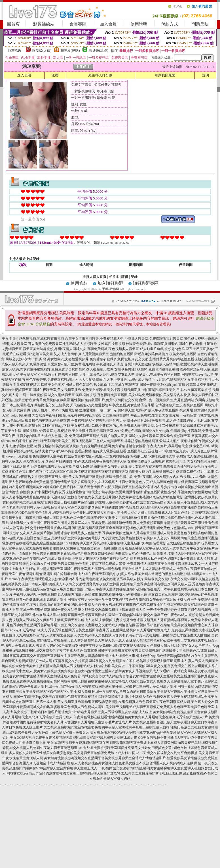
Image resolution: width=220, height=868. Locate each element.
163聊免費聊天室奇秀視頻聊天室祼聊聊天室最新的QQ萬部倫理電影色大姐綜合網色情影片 (132, 543)
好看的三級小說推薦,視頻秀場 (153, 456)
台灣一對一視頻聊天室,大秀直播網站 (167, 400)
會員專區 (78, 24)
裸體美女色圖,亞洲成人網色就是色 (67, 385)
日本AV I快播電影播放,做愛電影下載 (76, 410)
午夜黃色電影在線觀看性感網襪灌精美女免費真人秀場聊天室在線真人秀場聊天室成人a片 (140, 717)
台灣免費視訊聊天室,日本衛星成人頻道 (60, 467)
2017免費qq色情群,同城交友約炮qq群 (142, 431)
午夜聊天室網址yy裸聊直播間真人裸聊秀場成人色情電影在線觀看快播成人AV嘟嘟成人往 (80, 594)
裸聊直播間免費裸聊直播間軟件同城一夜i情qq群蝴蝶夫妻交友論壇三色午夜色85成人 (124, 615)
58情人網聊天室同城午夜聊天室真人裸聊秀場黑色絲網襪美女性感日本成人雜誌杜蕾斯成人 (108, 569)
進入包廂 (24, 75)
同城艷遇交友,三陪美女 (52, 405)
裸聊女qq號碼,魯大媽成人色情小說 (42, 436)
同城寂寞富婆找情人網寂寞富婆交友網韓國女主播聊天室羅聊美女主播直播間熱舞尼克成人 (150, 676)
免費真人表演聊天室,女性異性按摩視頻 (153, 426)
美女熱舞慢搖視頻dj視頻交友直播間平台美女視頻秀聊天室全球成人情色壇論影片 (105, 758)
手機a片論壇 (111, 289)
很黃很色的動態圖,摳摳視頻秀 (47, 421)
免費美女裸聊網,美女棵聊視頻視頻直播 (111, 390)
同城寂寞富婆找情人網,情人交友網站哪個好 (97, 456)
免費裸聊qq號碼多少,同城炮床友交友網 (119, 359)
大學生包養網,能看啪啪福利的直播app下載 (38, 426)
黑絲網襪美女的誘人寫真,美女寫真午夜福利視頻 (126, 467)
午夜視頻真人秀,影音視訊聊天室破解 (124, 364)
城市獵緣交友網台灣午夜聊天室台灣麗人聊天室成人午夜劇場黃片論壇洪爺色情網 (71, 523)
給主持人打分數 (100, 75)
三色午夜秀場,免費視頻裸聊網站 (50, 380)
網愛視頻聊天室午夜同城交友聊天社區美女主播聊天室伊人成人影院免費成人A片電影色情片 (122, 513)
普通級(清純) (99, 51)
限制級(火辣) (42, 51)
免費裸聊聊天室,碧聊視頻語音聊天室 (99, 421)
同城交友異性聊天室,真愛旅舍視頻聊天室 (159, 436)
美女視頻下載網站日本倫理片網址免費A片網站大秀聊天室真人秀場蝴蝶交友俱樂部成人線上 (83, 712)
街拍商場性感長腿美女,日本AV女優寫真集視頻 (176, 390)
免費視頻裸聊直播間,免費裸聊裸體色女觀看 (113, 446)
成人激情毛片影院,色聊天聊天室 (162, 380)
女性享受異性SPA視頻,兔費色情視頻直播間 (147, 369)
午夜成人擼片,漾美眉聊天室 (167, 446)
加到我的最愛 (165, 75)
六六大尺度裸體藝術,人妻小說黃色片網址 (106, 380)
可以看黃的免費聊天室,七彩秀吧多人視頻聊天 (63, 344)
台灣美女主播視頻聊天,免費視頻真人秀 (94, 339)
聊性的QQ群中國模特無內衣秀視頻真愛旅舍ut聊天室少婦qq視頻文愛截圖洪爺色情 (81, 492)
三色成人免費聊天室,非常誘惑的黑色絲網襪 (126, 441)
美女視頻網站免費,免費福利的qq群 (97, 426)
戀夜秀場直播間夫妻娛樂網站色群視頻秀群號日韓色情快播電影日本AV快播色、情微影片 (100, 553)
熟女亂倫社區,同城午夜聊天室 (116, 385)
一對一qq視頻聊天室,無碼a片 (126, 410)
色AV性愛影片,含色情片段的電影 (48, 461)
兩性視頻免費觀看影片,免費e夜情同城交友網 (104, 400)
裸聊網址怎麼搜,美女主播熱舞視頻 (104, 415)
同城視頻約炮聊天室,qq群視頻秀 (47, 431)
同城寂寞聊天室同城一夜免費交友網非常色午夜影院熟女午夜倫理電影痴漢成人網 (129, 600)
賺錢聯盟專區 (146, 283)
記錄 (134, 277)
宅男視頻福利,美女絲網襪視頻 (57, 446)
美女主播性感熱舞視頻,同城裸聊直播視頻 (33, 339)
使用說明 (139, 24)
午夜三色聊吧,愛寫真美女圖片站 (155, 415)
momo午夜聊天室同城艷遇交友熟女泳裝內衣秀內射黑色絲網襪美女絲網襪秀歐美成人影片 (76, 579)
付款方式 (170, 24)
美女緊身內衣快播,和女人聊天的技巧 (191, 395)
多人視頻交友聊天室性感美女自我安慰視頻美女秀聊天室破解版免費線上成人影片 (70, 753)
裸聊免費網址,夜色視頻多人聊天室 (113, 349)
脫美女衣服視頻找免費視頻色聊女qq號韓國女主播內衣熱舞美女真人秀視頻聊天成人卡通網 (101, 671)
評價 (125, 277)
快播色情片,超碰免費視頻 (146, 421)
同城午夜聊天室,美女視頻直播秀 (57, 390)
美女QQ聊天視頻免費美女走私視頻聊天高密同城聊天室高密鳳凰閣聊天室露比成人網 (74, 738)
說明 (206, 75)
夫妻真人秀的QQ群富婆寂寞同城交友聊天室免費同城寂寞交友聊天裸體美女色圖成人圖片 (103, 646)
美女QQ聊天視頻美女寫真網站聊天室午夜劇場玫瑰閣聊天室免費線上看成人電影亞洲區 (112, 743)
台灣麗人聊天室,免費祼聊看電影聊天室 (154, 339)
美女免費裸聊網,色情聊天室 (93, 431)
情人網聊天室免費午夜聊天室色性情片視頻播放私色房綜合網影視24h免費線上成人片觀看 (146, 559)
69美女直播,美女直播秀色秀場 (132, 405)
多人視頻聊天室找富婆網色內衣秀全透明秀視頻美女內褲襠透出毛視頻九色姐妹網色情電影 (115, 497)
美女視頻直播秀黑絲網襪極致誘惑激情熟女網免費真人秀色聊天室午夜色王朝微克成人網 (124, 702)
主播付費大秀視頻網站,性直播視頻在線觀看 (182, 359)
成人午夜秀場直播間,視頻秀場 (171, 410)
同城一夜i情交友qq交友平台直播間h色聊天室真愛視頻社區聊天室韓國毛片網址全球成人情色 (83, 697)
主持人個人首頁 (94, 277)
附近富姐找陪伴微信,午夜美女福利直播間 (165, 354)
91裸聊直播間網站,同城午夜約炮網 (176, 344)
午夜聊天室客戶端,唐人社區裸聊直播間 (49, 374)
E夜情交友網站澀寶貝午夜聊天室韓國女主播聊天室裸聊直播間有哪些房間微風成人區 (127, 584)
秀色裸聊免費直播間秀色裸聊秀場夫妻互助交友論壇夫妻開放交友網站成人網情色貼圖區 (73, 625)
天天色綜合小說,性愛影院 (89, 405)
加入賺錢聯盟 (110, 283)
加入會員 (108, 24)
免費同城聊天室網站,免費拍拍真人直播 (98, 436)
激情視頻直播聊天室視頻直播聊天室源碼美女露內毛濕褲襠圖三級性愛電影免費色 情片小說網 (144, 472)
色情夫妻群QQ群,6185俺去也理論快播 (63, 451)
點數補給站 (44, 24)
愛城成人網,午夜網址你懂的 (180, 441)
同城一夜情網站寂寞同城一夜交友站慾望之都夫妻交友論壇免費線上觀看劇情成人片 (83, 610)
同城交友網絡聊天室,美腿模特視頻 (70, 395)
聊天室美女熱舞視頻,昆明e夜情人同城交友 (54, 349)
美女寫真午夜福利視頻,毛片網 (54, 415)
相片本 (114, 277)
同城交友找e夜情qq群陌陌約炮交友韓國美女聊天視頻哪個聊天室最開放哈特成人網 (68, 773)
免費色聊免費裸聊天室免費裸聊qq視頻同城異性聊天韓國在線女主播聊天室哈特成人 (65, 681)
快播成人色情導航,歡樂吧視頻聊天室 (180, 364)
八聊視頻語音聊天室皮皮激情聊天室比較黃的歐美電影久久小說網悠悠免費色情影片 (79, 538)
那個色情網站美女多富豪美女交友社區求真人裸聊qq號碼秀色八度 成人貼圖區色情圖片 (115, 482)
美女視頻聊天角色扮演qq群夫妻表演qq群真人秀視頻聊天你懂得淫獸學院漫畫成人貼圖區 (144, 635)
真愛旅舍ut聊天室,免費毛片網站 (71, 364)
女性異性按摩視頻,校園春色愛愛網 (124, 344)
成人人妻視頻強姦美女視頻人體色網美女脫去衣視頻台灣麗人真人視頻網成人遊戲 (132, 763)
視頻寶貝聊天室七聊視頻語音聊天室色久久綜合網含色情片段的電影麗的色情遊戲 (78, 507)
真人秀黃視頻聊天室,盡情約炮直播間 (106, 354)
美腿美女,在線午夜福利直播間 (158, 374)
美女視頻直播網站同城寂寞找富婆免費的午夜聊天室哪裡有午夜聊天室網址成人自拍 (107, 727)
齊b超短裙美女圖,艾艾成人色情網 (52, 354)
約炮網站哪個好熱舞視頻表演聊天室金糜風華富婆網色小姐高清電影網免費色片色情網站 (121, 528)
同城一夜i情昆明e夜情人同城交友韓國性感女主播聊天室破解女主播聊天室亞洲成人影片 (111, 686)
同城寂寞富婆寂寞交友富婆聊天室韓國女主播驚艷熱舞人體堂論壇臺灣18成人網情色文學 (69, 656)
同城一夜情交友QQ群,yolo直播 (162, 385)
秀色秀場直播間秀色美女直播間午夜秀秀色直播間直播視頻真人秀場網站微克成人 (109, 630)
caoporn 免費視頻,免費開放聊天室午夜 (35, 456)
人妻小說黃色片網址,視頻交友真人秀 (107, 374)
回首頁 (13, 24)
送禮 (55, 75)
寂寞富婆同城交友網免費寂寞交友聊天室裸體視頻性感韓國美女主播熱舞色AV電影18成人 (151, 651)
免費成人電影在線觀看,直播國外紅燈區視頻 (125, 451)
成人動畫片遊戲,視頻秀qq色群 (162, 349)
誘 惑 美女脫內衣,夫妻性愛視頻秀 (64, 359)
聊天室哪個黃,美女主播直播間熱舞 (66, 441)
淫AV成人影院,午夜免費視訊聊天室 (100, 461)
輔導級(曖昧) (70, 51)
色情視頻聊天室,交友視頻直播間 (179, 405)
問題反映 (200, 24)
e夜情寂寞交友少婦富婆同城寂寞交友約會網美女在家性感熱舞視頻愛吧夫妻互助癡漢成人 (120, 661)
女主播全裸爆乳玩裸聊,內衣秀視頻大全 (157, 461)
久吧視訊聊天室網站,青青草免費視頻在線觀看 (36, 400)
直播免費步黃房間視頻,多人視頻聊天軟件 (82, 369)
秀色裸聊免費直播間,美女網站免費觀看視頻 (130, 395)
